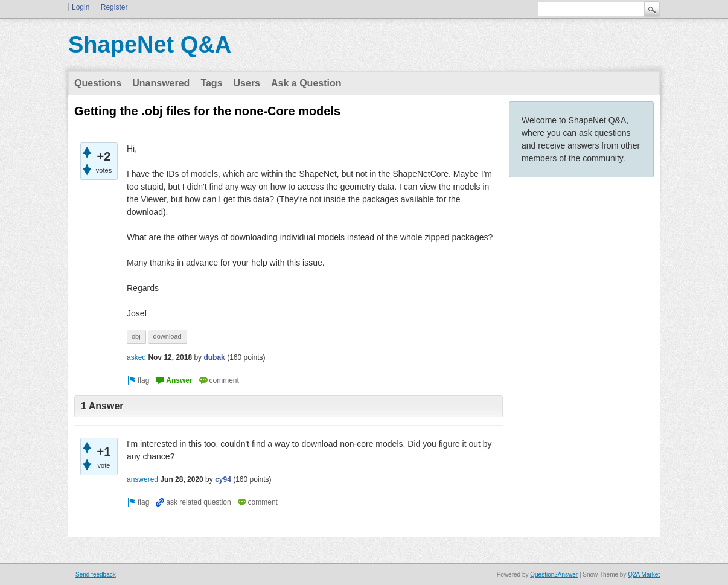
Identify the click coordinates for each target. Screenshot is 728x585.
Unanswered (161, 83)
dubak (214, 357)
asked (136, 357)
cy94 (223, 479)
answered (142, 479)
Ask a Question (306, 83)
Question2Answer (554, 574)
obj (136, 336)
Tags (211, 83)
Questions (98, 83)
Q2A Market (644, 574)
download (168, 336)
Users (247, 83)
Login (81, 7)
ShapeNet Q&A (150, 45)
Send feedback (96, 574)
